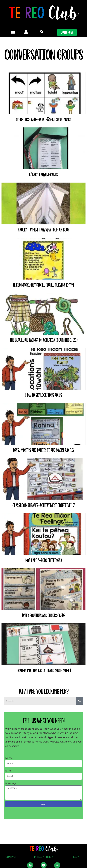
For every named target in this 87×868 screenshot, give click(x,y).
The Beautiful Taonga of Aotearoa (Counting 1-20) (44, 340)
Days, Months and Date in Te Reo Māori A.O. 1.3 (43, 450)
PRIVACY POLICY (44, 857)
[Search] (79, 701)
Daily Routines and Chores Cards (44, 615)
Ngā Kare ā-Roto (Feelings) (43, 560)
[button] (13, 16)
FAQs (76, 857)
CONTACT (11, 857)
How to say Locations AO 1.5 (44, 395)
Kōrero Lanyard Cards (43, 175)
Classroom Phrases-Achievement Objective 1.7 (43, 505)
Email (9, 771)
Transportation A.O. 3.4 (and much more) (44, 671)
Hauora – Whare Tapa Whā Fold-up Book (44, 230)
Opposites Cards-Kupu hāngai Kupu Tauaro (44, 120)
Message (11, 783)
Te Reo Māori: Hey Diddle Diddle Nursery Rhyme (43, 285)
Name (9, 758)
